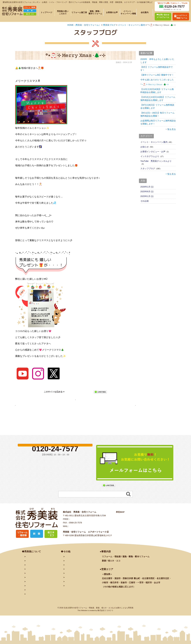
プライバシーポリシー (75, 595)
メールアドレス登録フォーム (79, 574)
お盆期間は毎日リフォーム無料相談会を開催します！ (158, 122)
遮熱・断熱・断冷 (40, 587)
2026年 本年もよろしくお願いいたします (157, 61)
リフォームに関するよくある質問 (42, 603)
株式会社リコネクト (105, 624)
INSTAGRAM (71, 587)
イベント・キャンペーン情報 (128, 12)
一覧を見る (171, 129)
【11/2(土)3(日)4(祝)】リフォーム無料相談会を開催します (157, 91)
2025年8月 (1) (147, 191)
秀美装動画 (70, 591)
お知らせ (145, 147)
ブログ (68, 578)
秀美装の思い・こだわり (37, 578)
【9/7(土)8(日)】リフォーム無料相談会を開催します (157, 106)
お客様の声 (31, 595)
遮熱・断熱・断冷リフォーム (95, 12)
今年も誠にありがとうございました (157, 80)
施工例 (34, 582)
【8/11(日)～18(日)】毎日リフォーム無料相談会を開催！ (157, 114)
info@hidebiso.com (78, 540)
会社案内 (145, 12)
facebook (70, 582)
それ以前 (145, 201)
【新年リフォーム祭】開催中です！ (157, 75)
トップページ (46, 12)
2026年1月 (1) (147, 187)
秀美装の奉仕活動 (34, 599)
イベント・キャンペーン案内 (154, 142)
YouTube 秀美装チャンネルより (156, 161)
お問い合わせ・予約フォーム (79, 570)
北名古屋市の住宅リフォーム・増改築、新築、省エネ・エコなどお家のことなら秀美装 (99, 621)
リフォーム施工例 (79, 12)
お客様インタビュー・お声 (153, 152)
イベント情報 (32, 591)
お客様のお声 (112, 12)
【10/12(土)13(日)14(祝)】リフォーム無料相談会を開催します (158, 99)
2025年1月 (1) (147, 196)
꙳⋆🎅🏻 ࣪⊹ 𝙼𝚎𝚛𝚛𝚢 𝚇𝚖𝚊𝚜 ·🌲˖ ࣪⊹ (155, 84)
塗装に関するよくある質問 (39, 607)
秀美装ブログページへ (75, 401)
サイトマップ (71, 599)
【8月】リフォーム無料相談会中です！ (157, 69)
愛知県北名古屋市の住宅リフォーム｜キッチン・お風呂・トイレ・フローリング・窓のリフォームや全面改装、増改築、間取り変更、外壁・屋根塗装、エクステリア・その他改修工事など (78, 2)
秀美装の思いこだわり (63, 12)
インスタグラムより (150, 156)
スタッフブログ (148, 168)
